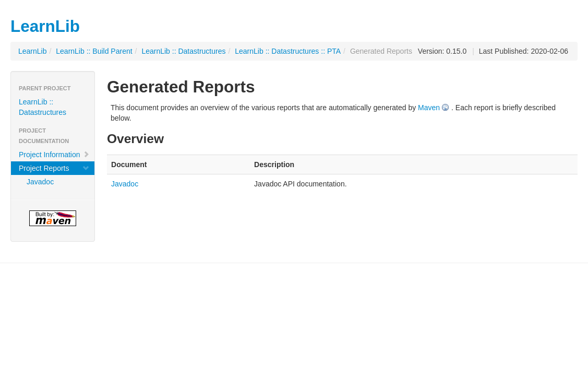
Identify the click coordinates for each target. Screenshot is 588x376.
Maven (429, 108)
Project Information (54, 155)
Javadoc (40, 182)
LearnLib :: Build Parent (94, 51)
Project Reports (54, 168)
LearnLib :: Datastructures (183, 51)
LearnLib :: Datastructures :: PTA (288, 51)
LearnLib (33, 51)
